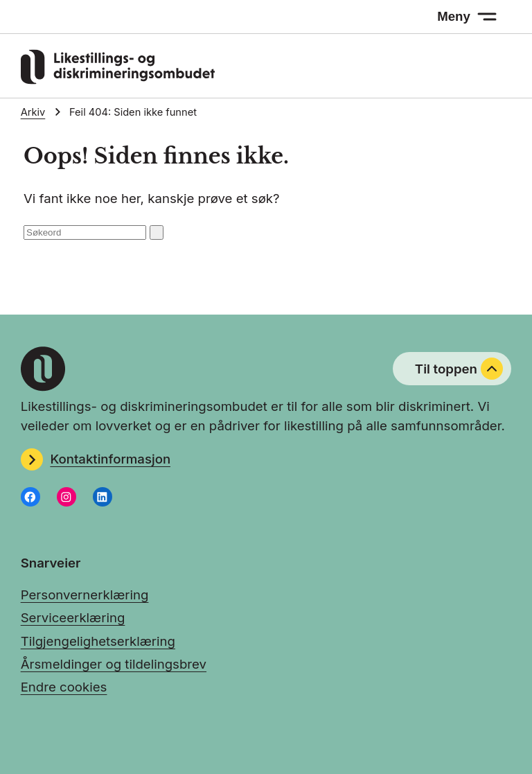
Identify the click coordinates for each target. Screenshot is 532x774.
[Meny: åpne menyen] (467, 17)
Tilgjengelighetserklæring (98, 641)
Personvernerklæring (85, 595)
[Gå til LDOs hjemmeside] (118, 80)
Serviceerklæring (73, 617)
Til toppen (459, 369)
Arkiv (33, 112)
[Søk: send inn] (157, 232)
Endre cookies (64, 687)
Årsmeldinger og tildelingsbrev (114, 664)
